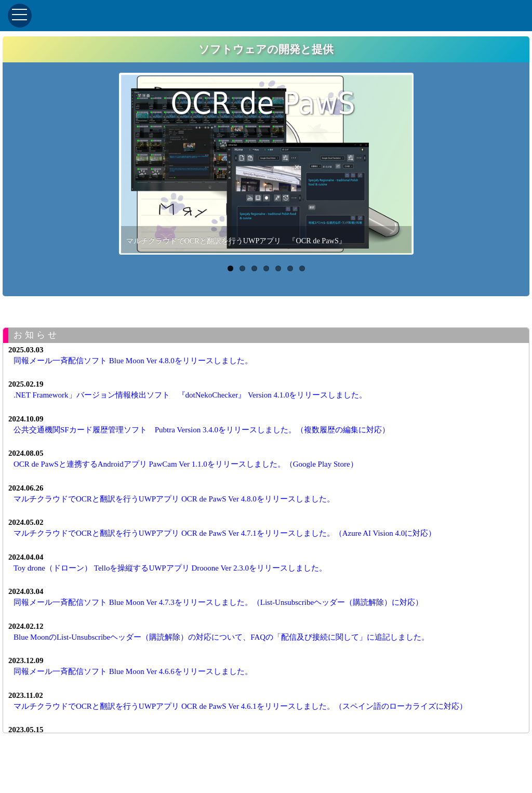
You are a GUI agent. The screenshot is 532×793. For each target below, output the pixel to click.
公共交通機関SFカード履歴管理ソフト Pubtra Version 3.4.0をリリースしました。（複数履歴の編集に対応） (202, 430)
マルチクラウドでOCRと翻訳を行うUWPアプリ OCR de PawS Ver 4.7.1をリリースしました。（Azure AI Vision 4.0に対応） (225, 533)
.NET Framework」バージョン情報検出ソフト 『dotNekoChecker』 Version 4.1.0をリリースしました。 (190, 395)
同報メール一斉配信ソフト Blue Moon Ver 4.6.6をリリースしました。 (133, 671)
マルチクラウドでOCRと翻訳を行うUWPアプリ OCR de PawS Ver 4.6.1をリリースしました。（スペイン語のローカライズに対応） (240, 706)
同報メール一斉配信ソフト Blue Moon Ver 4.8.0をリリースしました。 (133, 361)
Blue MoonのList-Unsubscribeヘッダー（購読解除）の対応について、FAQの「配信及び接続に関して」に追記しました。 (221, 637)
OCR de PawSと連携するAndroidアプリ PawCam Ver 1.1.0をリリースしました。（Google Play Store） (186, 464)
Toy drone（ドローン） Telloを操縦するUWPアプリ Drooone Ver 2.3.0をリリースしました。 (170, 568)
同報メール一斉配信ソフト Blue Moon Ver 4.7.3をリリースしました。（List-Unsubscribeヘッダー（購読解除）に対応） (218, 602)
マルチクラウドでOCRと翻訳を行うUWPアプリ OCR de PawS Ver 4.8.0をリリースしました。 (174, 499)
